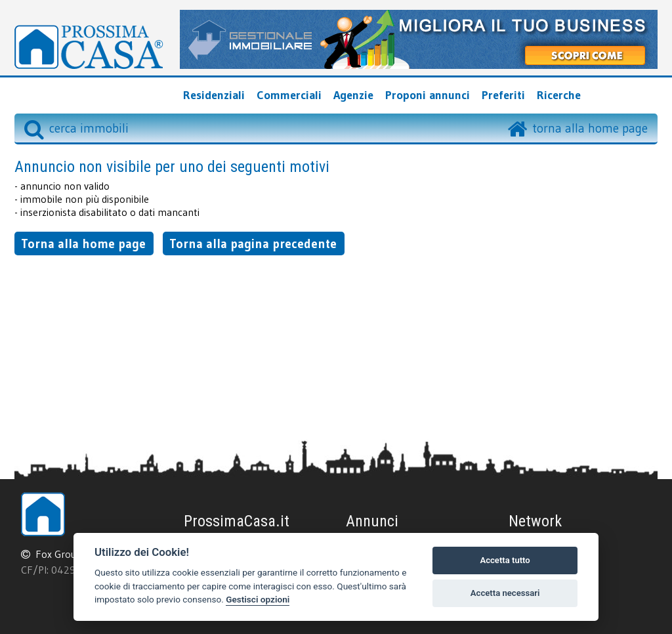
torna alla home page (590, 128)
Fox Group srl (66, 554)
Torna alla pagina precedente (253, 243)
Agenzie (353, 95)
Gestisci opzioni (258, 599)
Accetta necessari (505, 593)
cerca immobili (76, 128)
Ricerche (559, 95)
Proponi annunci (428, 95)
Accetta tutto (505, 560)
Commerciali (289, 95)
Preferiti (503, 95)
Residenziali (214, 95)
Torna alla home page (83, 243)
